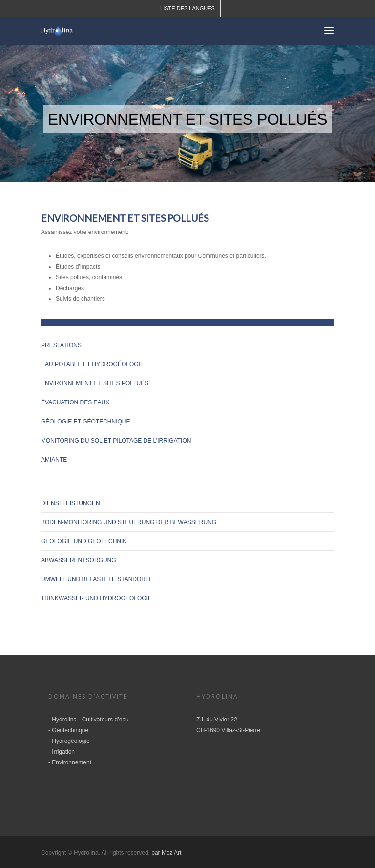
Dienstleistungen (71, 503)
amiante (54, 460)
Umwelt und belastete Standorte (97, 579)
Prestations (61, 345)
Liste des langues (187, 8)
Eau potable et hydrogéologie (93, 364)
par (156, 853)
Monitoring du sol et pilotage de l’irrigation (116, 441)
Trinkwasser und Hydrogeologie (96, 598)
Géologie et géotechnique (85, 422)
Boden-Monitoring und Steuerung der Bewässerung (129, 522)
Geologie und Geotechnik (84, 541)
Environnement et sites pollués (95, 383)
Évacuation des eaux (75, 402)
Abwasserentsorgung (79, 560)
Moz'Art (171, 853)
